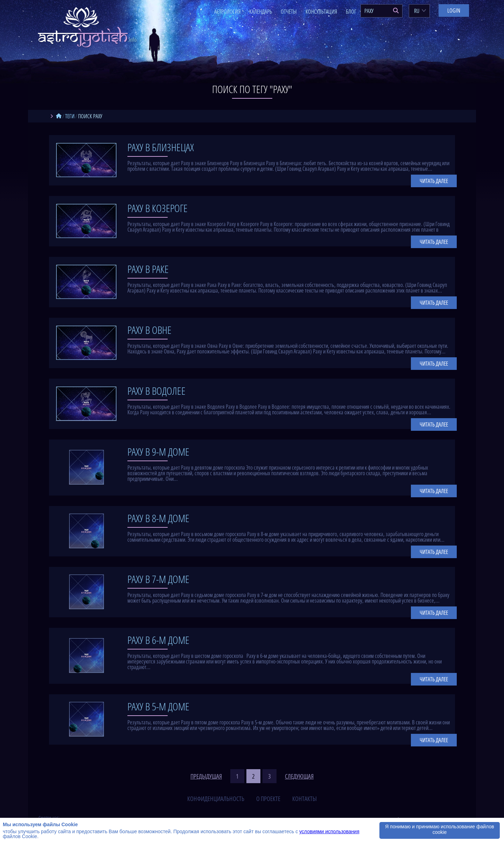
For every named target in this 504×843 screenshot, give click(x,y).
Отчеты (289, 12)
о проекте (268, 799)
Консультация (321, 12)
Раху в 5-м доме (158, 706)
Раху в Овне (149, 330)
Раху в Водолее (156, 391)
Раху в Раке (148, 269)
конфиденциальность (216, 799)
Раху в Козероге (157, 208)
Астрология (227, 12)
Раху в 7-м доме (158, 579)
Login (454, 10)
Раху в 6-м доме (158, 640)
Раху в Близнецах (161, 147)
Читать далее (434, 181)
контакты (304, 799)
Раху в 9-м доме (158, 452)
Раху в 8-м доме (158, 518)
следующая (299, 776)
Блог (351, 12)
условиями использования (329, 831)
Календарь (261, 12)
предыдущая (206, 776)
